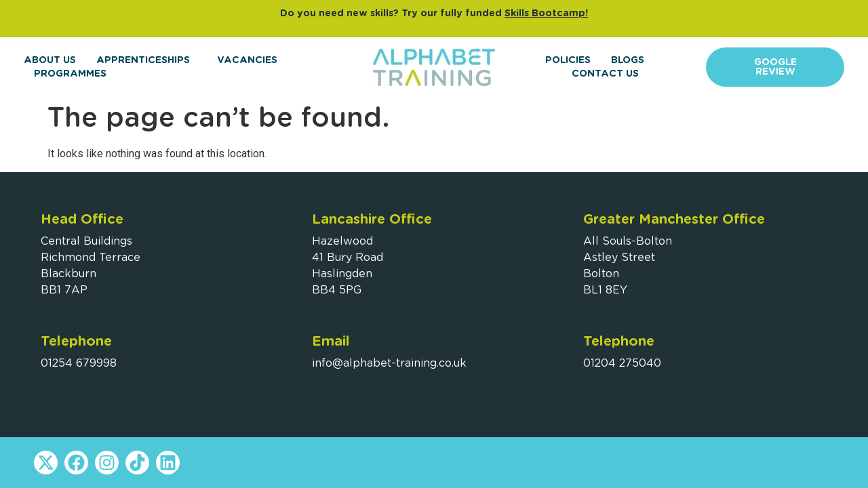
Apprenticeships (146, 60)
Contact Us (605, 74)
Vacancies (247, 60)
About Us (50, 60)
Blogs (628, 60)
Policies (568, 60)
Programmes (74, 74)
